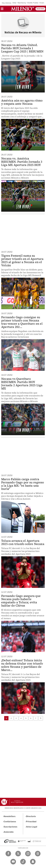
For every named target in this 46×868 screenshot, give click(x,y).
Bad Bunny (22, 3)
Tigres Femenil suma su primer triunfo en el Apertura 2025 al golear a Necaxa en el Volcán (22, 260)
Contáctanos (10, 822)
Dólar (14, 3)
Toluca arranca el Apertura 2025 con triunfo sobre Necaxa (23, 542)
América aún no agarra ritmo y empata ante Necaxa (22, 102)
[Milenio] (22, 9)
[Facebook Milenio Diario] (8, 854)
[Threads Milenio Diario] (38, 854)
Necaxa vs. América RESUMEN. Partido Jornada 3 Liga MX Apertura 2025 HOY (22, 162)
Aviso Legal (32, 827)
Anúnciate (9, 832)
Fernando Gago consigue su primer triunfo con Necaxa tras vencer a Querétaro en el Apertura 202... (22, 322)
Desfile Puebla (33, 3)
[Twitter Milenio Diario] (18, 854)
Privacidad (31, 822)
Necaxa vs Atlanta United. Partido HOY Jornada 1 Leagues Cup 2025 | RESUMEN (22, 48)
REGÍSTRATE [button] (40, 9)
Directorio (31, 816)
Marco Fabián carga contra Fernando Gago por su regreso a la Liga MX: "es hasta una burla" (23, 484)
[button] (2, 10)
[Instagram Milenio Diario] (28, 854)
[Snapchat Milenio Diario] (33, 862)
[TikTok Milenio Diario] (23, 862)
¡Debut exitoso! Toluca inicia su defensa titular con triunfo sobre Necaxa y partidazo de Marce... (22, 665)
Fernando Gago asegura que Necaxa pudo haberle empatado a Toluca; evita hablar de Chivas (21, 601)
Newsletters (10, 816)
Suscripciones (10, 827)
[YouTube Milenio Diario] (13, 862)
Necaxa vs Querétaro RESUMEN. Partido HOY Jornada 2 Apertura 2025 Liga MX (22, 384)
